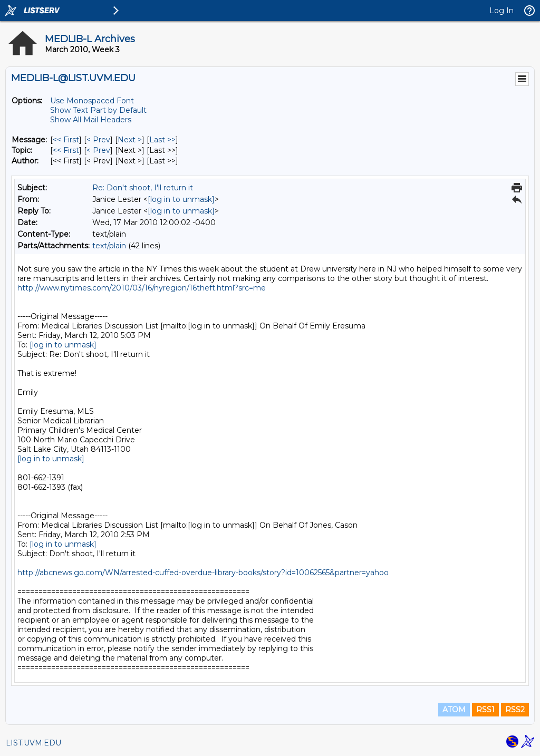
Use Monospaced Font (92, 101)
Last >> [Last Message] (162, 140)
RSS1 (485, 710)
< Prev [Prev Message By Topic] (98, 150)
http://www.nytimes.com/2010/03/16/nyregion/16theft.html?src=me (142, 288)
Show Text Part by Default (98, 110)
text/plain (109, 246)
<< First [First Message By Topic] (66, 150)
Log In (502, 11)
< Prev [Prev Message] (98, 140)
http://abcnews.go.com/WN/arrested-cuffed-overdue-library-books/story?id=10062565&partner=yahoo (203, 573)
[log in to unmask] (181, 199)
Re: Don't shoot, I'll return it (143, 188)
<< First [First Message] (66, 140)
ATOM (454, 710)
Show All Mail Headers (91, 120)
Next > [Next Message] (130, 140)
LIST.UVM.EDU (33, 743)
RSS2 (515, 710)
